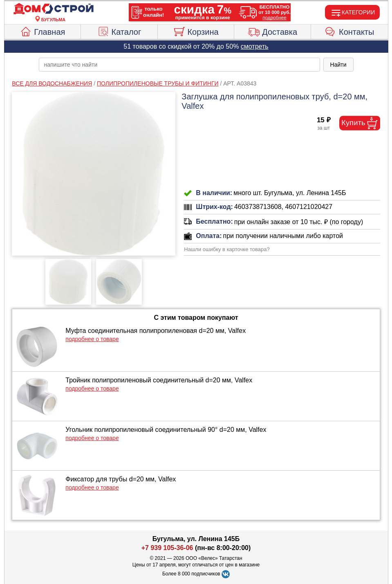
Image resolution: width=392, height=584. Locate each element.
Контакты (349, 31)
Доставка (272, 31)
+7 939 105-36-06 (167, 548)
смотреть (255, 46)
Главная (42, 31)
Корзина (196, 31)
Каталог (119, 31)
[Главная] (54, 9)
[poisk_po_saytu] (179, 65)
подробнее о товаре (92, 339)
